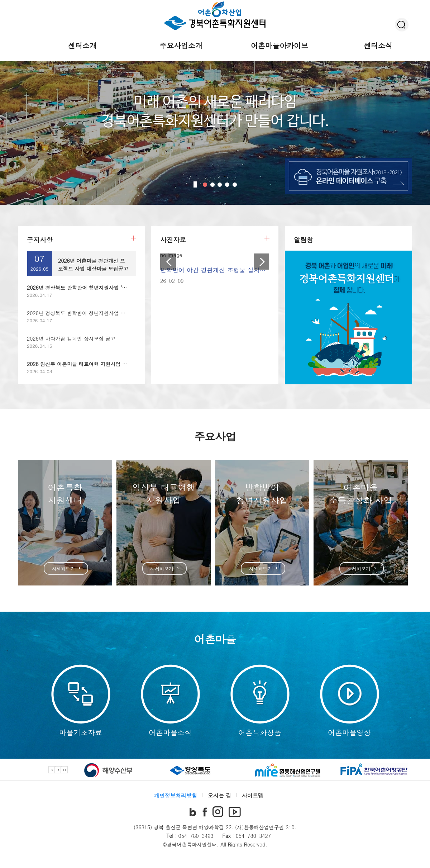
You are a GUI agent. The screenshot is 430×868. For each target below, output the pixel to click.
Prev (168, 262)
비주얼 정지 (196, 184)
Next (262, 262)
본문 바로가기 (0, 0)
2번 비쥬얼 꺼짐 (212, 185)
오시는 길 (219, 795)
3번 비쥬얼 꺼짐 (220, 185)
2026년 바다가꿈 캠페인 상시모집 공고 (71, 338)
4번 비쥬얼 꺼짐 (227, 185)
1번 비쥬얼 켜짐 (205, 185)
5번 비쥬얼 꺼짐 (235, 185)
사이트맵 (253, 795)
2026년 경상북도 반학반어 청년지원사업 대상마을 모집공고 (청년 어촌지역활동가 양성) (127, 313)
